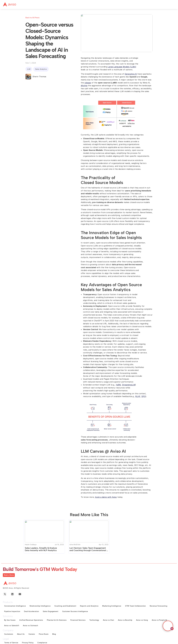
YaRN (118, 385)
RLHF (138, 396)
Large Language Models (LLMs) (122, 67)
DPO (143, 396)
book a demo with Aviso (106, 497)
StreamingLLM (129, 385)
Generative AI (131, 74)
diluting (84, 86)
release (88, 83)
